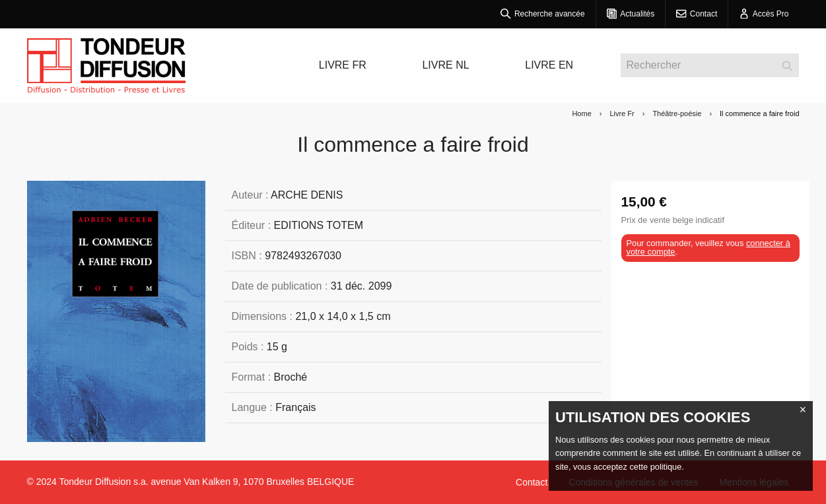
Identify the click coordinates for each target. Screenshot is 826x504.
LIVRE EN (549, 65)
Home (581, 113)
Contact (532, 482)
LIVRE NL (445, 65)
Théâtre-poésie (677, 113)
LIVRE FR (343, 65)
